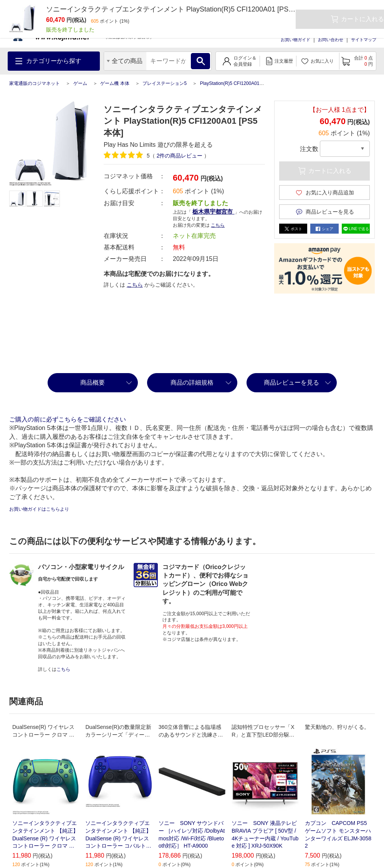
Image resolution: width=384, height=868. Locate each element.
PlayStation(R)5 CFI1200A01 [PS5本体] (241, 83)
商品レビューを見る (291, 383)
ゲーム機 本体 (115, 83)
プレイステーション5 (165, 83)
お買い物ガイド (295, 40)
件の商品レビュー (180, 156)
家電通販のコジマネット (35, 83)
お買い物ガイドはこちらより (39, 509)
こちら (218, 225)
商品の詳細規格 (192, 383)
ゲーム (80, 83)
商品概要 (93, 383)
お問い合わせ (331, 40)
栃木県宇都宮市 (213, 212)
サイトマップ (364, 40)
